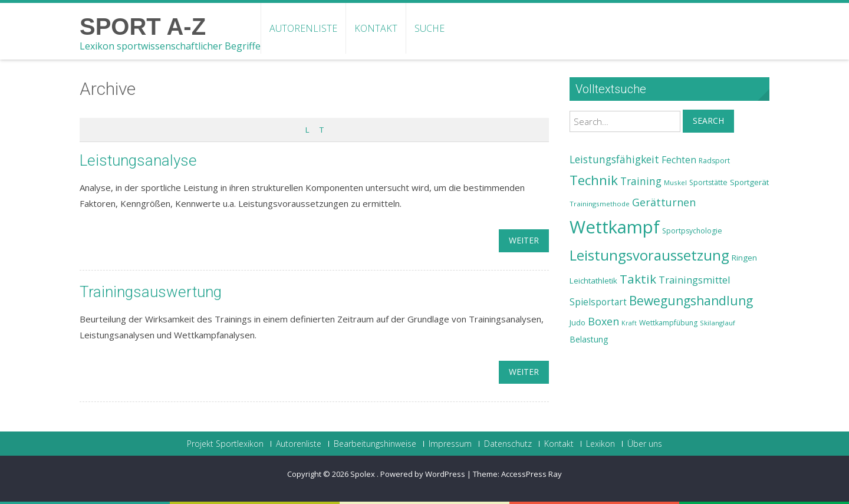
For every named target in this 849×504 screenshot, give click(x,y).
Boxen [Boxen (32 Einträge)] (603, 321)
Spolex (363, 474)
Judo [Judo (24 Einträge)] (577, 322)
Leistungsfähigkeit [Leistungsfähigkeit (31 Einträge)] (614, 159)
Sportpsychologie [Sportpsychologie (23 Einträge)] (692, 231)
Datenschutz (508, 444)
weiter (524, 240)
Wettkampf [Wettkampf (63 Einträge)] (615, 227)
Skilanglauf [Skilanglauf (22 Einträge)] (718, 323)
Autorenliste (303, 28)
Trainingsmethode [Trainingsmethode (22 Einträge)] (600, 204)
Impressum (450, 444)
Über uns (645, 444)
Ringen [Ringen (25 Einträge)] (744, 258)
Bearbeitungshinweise (375, 444)
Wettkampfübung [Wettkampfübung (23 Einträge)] (668, 323)
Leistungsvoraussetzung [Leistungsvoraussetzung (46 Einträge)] (649, 255)
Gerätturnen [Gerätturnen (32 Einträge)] (664, 202)
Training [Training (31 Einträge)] (641, 181)
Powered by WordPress (423, 474)
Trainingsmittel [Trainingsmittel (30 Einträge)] (695, 280)
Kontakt (376, 28)
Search (708, 121)
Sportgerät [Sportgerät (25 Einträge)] (749, 182)
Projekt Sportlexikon (225, 444)
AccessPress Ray (532, 474)
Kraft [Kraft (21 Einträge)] (629, 323)
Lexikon (600, 444)
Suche (430, 28)
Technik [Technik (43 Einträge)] (594, 180)
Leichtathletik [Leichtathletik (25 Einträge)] (593, 281)
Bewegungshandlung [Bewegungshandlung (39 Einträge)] (691, 301)
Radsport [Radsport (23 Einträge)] (714, 161)
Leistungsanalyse (138, 160)
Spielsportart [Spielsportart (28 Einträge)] (598, 302)
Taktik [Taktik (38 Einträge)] (638, 279)
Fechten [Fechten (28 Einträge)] (679, 160)
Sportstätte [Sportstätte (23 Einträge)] (708, 182)
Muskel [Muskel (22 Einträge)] (675, 182)
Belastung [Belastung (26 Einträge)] (589, 339)
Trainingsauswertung (151, 292)
